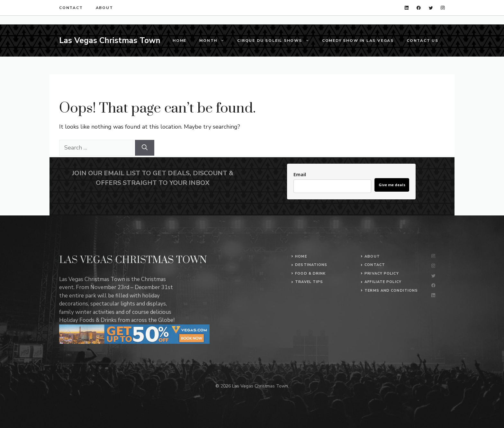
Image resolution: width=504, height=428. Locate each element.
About (104, 8)
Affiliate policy (383, 282)
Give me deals (392, 185)
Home (180, 41)
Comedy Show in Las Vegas (358, 41)
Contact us (423, 41)
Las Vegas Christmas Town (110, 41)
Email (300, 174)
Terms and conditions (391, 291)
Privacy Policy (382, 273)
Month (215, 41)
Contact (71, 8)
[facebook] (419, 8)
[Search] (145, 148)
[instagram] (443, 8)
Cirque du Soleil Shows (276, 41)
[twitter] (431, 8)
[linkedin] (407, 8)
